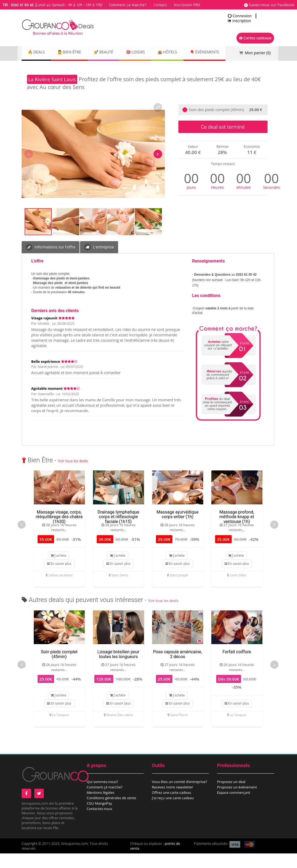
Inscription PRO (187, 5)
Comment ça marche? (128, 5)
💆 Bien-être (75, 53)
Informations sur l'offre (51, 262)
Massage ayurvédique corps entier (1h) (177, 529)
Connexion (240, 16)
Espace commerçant (233, 807)
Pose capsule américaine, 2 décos (177, 669)
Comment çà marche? (105, 802)
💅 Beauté (112, 53)
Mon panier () (258, 53)
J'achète (59, 570)
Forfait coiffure (237, 666)
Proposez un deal (231, 796)
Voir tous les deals (73, 476)
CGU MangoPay (99, 818)
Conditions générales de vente (111, 812)
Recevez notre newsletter (173, 802)
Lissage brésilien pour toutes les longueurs (118, 669)
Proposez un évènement (237, 802)
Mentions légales (101, 807)
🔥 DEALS (38, 53)
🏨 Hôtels (183, 53)
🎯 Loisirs (148, 53)
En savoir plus (59, 578)
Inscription (239, 21)
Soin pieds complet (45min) (59, 669)
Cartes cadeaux (255, 38)
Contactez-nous (99, 823)
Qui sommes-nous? (102, 796)
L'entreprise (99, 262)
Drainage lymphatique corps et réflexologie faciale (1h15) (119, 531)
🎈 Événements (44, 67)
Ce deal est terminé (223, 141)
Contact (160, 5)
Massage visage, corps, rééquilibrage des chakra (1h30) (59, 531)
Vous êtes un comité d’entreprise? (179, 796)
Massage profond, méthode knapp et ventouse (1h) (237, 531)
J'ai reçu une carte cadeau (173, 812)
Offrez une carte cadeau (172, 807)
